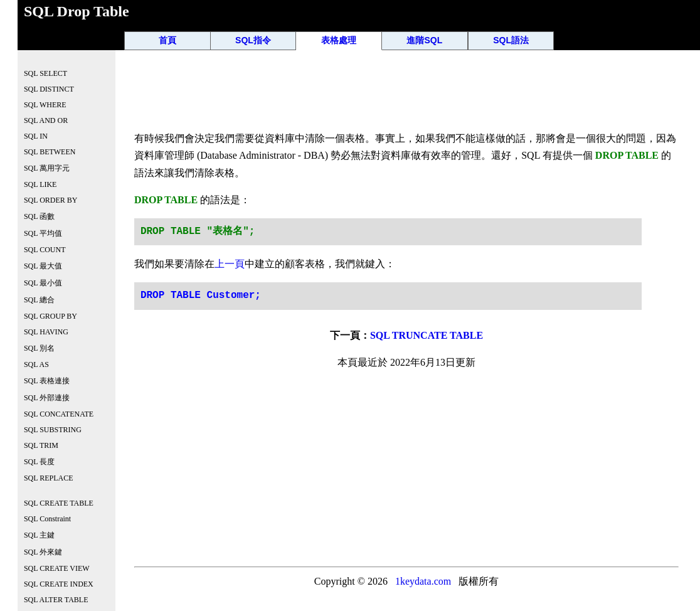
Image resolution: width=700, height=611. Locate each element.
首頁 (167, 40)
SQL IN (36, 136)
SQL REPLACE (49, 478)
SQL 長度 (39, 462)
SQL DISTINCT (49, 89)
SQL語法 (511, 40)
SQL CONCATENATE (59, 414)
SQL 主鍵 (39, 535)
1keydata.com (423, 581)
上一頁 (230, 264)
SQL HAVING (46, 332)
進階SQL (424, 40)
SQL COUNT (45, 250)
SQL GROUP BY (50, 316)
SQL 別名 (39, 348)
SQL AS (36, 364)
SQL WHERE (45, 105)
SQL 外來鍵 (43, 552)
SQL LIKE (40, 184)
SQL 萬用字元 (47, 168)
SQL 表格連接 (47, 381)
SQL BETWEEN (50, 152)
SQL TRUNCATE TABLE (427, 335)
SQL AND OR (46, 120)
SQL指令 (253, 40)
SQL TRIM (41, 445)
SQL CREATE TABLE (59, 503)
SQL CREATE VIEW (57, 568)
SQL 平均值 (43, 233)
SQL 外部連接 (47, 398)
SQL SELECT (45, 73)
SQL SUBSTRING (53, 430)
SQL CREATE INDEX (59, 584)
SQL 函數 (39, 216)
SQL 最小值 (43, 283)
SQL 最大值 (43, 266)
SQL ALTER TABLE (56, 600)
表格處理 (339, 40)
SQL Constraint (47, 519)
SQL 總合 (39, 300)
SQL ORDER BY (51, 200)
